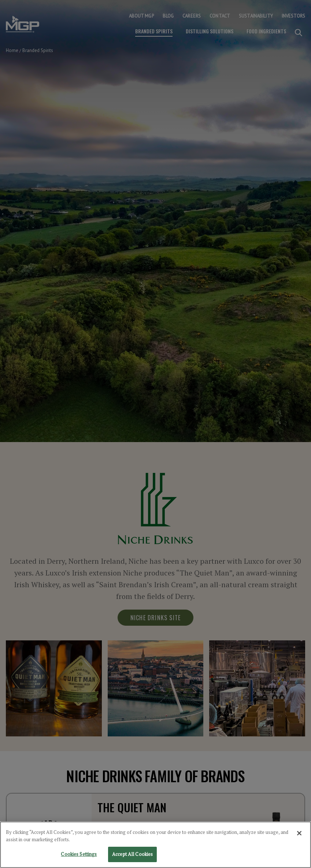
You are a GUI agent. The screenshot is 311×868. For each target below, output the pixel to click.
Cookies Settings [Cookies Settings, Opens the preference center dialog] (79, 856)
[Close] (299, 835)
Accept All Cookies (132, 856)
